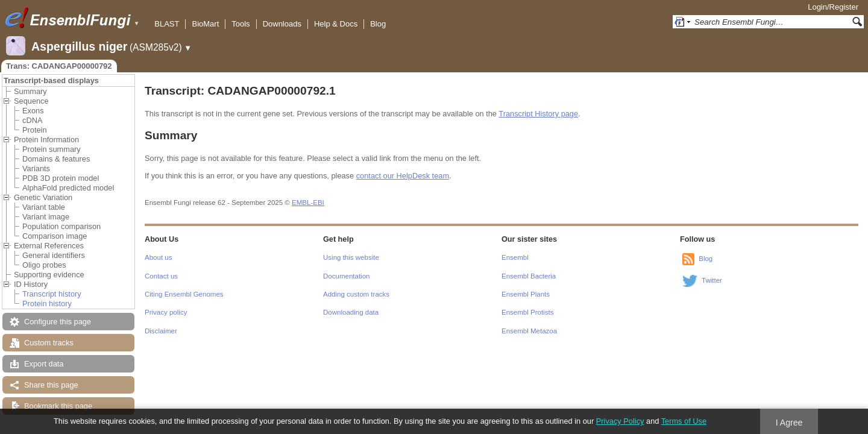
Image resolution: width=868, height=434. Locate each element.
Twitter (712, 280)
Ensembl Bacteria (529, 276)
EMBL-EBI (308, 203)
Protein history (47, 303)
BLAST (167, 24)
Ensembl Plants (526, 294)
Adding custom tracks (356, 294)
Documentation (346, 276)
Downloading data (351, 312)
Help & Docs (336, 24)
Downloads (282, 24)
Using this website (351, 257)
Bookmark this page (58, 406)
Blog (378, 24)
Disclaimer (161, 331)
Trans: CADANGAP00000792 (59, 66)
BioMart (205, 24)
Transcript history (52, 294)
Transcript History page (538, 114)
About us (158, 257)
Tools (241, 24)
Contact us (161, 276)
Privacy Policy (620, 421)
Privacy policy (166, 312)
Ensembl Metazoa (529, 331)
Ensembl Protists (527, 312)
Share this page (51, 385)
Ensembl (515, 257)
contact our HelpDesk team (403, 176)
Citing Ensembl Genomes (184, 294)
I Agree (789, 423)
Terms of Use (684, 421)
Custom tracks (49, 343)
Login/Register (833, 7)
